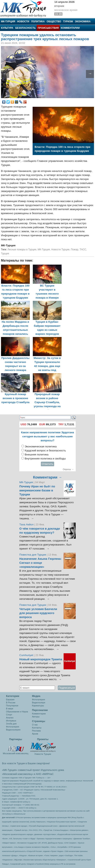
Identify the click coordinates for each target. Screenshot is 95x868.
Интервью (11, 721)
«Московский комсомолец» (18, 774)
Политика (38, 22)
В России (11, 703)
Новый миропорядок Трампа (41, 659)
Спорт (9, 715)
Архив (35, 734)
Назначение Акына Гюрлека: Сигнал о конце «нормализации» (40, 563)
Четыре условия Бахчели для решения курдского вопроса (38, 613)
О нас (35, 725)
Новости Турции (60, 250)
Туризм (68, 22)
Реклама (36, 731)
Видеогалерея (13, 730)
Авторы (36, 717)
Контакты (37, 728)
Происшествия (48, 28)
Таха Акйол (26, 524)
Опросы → (68, 469)
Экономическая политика (41, 446)
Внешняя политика (37, 455)
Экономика (83, 22)
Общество (54, 22)
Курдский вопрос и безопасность (45, 450)
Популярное (12, 706)
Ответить (47, 464)
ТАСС (83, 250)
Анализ (10, 718)
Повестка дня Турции (33, 555)
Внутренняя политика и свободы (45, 459)
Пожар (75, 250)
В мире (10, 709)
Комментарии (70, 28)
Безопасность (25, 28)
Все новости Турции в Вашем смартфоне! (26, 763)
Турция (5, 254)
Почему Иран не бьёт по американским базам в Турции (37, 490)
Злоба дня (11, 724)
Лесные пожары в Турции (22, 250)
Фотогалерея (13, 727)
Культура (7, 28)
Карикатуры (38, 706)
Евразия (10, 700)
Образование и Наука (17, 712)
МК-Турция (8, 22)
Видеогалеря (39, 703)
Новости (23, 22)
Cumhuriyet (27, 655)
